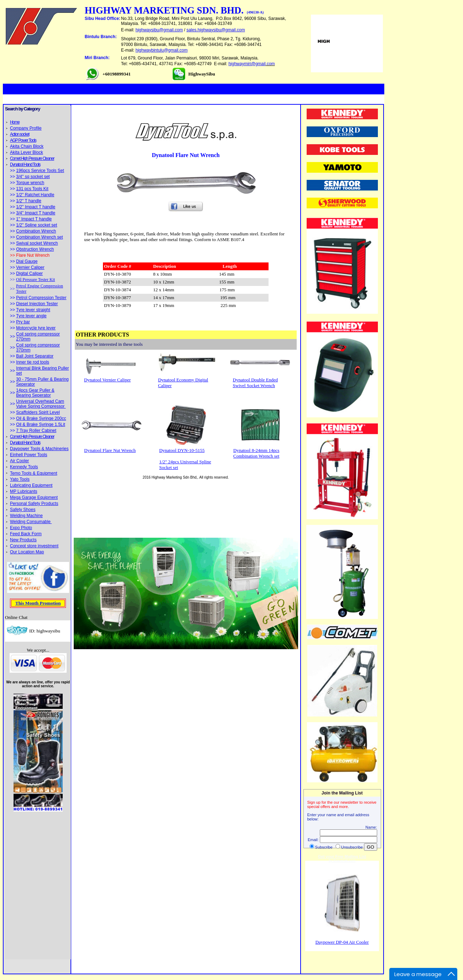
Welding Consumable (31, 522)
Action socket (20, 134)
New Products (23, 540)
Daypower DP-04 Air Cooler (342, 942)
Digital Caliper (29, 273)
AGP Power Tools (23, 140)
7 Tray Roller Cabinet (36, 431)
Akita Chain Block (27, 146)
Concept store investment (34, 546)
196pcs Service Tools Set (40, 171)
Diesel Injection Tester (37, 304)
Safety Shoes (23, 510)
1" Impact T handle (34, 219)
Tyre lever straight (33, 310)
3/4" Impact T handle (36, 213)
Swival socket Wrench (37, 243)
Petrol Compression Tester (41, 298)
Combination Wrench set (39, 237)
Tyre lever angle (31, 316)
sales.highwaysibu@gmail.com (215, 30)
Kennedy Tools (24, 467)
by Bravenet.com (342, 861)
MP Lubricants (24, 491)
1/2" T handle (29, 201)
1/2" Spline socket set (37, 225)
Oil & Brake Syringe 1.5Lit (40, 424)
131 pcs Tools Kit (32, 189)
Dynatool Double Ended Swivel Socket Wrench (255, 383)
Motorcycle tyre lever (36, 328)
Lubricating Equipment (31, 485)
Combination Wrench (36, 231)
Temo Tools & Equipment (34, 473)
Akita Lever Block (27, 152)
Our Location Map (27, 552)
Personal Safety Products (34, 504)
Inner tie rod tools (33, 362)
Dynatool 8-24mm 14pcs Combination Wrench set (256, 453)
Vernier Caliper (30, 267)
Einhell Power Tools (29, 455)
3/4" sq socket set (33, 177)
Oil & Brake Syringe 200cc (41, 418)
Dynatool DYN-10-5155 (182, 450)
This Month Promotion (38, 603)
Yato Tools (20, 479)
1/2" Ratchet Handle (35, 195)
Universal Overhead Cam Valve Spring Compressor (41, 404)
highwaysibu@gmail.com (159, 30)
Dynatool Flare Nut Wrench (110, 450)
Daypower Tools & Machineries (39, 449)
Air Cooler (19, 461)
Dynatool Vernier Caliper (107, 380)
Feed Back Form (26, 534)
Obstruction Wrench (35, 249)
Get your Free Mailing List (342, 856)
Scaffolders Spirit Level (38, 412)
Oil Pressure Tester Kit (35, 280)
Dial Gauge (27, 261)
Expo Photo (21, 528)
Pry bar (23, 322)
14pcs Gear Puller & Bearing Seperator (35, 393)
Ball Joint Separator (35, 356)
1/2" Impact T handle (36, 207)
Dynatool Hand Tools (25, 165)
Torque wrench (30, 183)
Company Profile (26, 128)
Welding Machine (26, 516)
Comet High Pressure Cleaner (32, 158)
